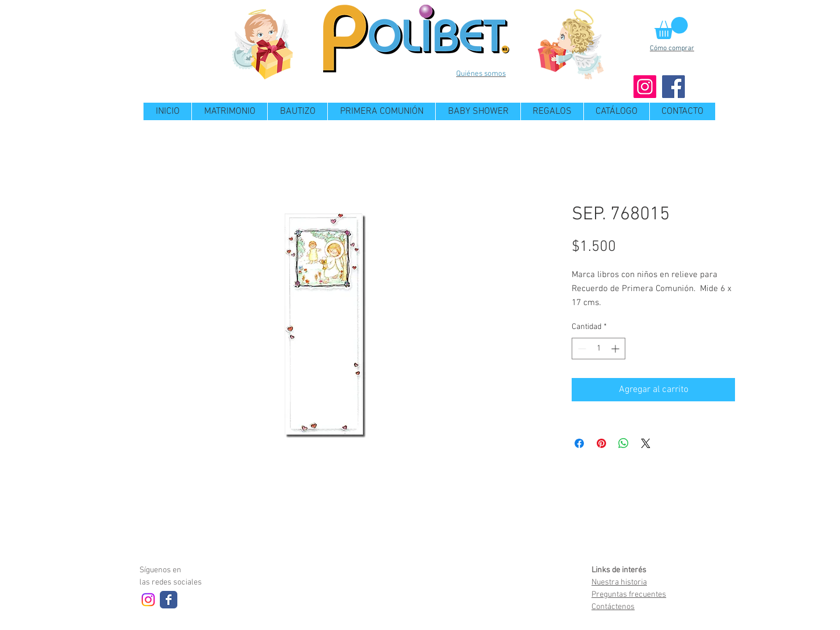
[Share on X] (646, 443)
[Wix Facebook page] (169, 600)
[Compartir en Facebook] (579, 443)
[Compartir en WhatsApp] (624, 443)
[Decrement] (581, 349)
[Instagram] (645, 87)
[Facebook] (673, 87)
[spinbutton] (598, 349)
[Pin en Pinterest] (601, 443)
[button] (671, 28)
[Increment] (616, 349)
